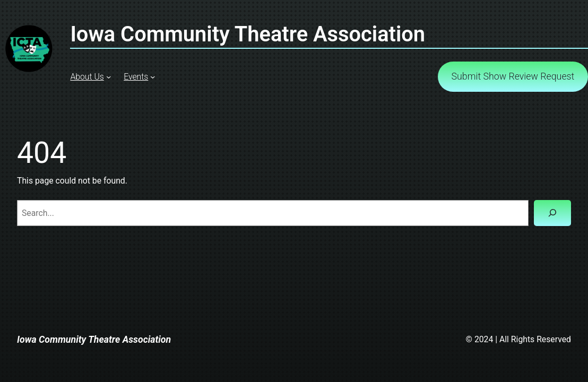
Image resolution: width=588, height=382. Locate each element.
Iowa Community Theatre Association (94, 340)
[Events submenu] (153, 77)
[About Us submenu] (109, 77)
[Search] (552, 213)
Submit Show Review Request (513, 76)
